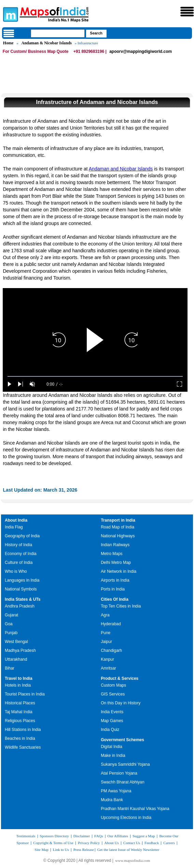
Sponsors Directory (54, 836)
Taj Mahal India (19, 712)
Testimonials (26, 836)
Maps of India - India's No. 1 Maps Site (10, 14)
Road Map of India (117, 527)
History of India (18, 545)
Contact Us (132, 843)
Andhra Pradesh (20, 606)
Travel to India (19, 678)
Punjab (11, 633)
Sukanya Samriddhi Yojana (125, 764)
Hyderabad (111, 624)
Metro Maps (112, 554)
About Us (111, 843)
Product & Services (120, 678)
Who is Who (16, 571)
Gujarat (11, 615)
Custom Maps (113, 685)
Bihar (10, 668)
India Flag (14, 527)
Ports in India (113, 589)
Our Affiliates (118, 836)
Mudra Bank (112, 800)
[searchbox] (58, 33)
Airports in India (115, 580)
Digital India (112, 747)
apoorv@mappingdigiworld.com (141, 51)
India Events (112, 712)
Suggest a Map (144, 836)
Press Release (84, 850)
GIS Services (113, 694)
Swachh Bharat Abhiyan (122, 782)
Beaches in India (20, 738)
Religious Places (20, 721)
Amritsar (108, 668)
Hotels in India (18, 685)
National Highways (118, 536)
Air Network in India (119, 571)
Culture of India (19, 563)
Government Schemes (122, 740)
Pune (106, 633)
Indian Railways (115, 545)
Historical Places (20, 703)
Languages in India (22, 580)
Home (8, 43)
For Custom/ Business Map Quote (36, 51)
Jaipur (106, 642)
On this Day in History (121, 703)
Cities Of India (115, 599)
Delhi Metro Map (116, 563)
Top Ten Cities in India (121, 606)
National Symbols (21, 589)
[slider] (95, 377)
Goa (9, 624)
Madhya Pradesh (20, 650)
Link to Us (61, 850)
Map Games (112, 721)
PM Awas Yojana (116, 791)
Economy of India (21, 554)
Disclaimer (82, 836)
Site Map (42, 850)
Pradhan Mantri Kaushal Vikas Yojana (135, 809)
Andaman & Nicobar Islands (47, 43)
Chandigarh (111, 650)
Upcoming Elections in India (126, 818)
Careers (169, 843)
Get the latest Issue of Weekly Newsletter (128, 850)
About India (16, 520)
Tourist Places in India (25, 694)
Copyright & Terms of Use (53, 843)
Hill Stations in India (23, 730)
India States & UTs (23, 599)
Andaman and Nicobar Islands (121, 169)
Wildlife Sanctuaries (23, 747)
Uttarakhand (16, 659)
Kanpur (107, 659)
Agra (105, 615)
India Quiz (110, 730)
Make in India (113, 755)
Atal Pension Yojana (119, 773)
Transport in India (118, 520)
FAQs (99, 836)
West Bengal (16, 642)
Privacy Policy (89, 843)
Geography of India (22, 536)
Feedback (152, 843)
